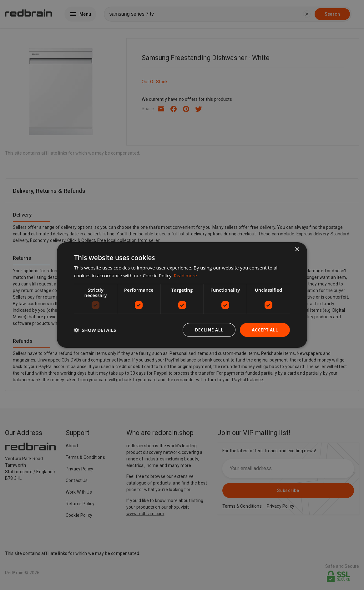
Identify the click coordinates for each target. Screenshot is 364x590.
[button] (95, 330)
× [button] (297, 249)
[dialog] (182, 295)
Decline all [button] (208, 330)
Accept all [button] (265, 330)
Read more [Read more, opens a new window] (186, 275)
